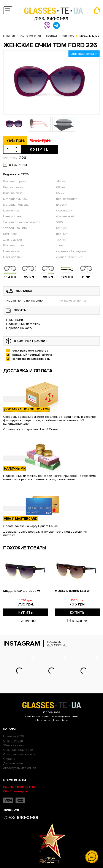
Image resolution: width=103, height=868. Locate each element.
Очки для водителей (18, 750)
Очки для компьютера (19, 754)
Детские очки (13, 763)
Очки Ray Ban (13, 741)
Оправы (9, 759)
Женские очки (14, 745)
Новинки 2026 (14, 736)
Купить (39, 149)
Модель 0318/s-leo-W (72, 591)
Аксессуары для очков (20, 768)
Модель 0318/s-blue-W (22, 591)
